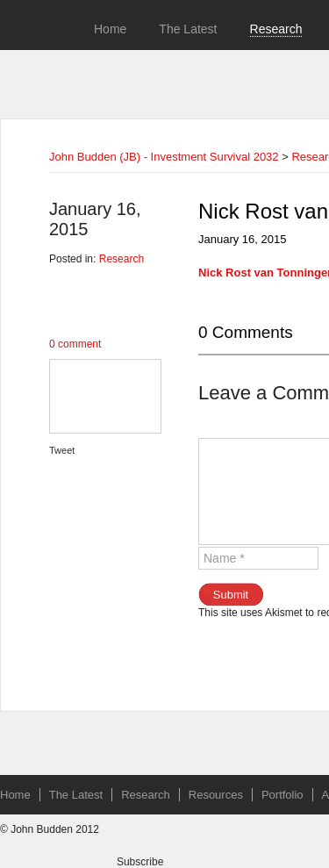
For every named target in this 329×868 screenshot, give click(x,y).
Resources (216, 795)
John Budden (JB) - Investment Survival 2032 (164, 157)
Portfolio (283, 795)
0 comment (75, 344)
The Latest (188, 29)
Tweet (62, 450)
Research (276, 29)
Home (110, 29)
